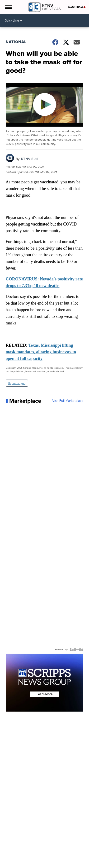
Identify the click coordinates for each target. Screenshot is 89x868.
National (16, 42)
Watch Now (77, 7)
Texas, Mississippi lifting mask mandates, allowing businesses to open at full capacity (41, 352)
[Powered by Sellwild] (76, 650)
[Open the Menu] (8, 7)
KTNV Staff (30, 159)
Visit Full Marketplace (68, 401)
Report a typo (17, 383)
